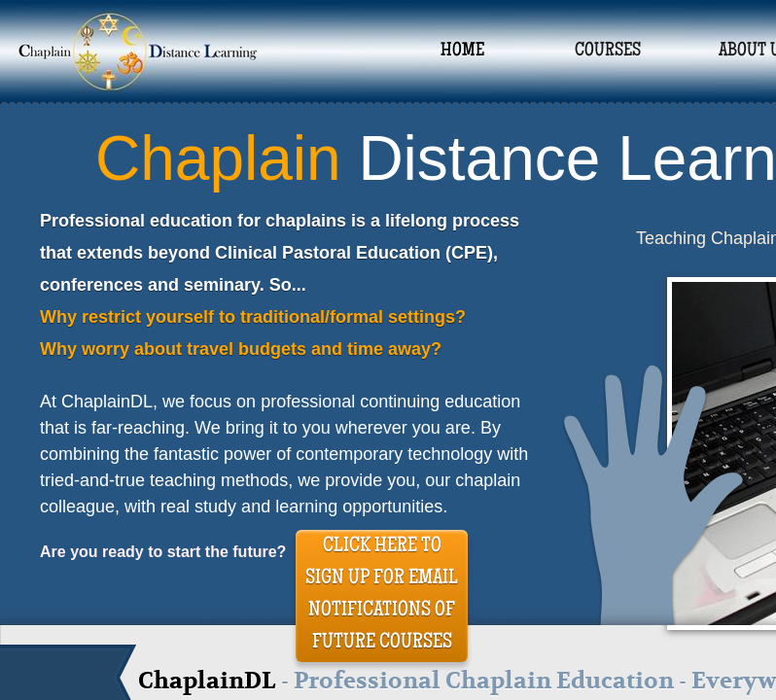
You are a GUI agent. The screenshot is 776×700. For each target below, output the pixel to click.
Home (462, 52)
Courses (608, 52)
